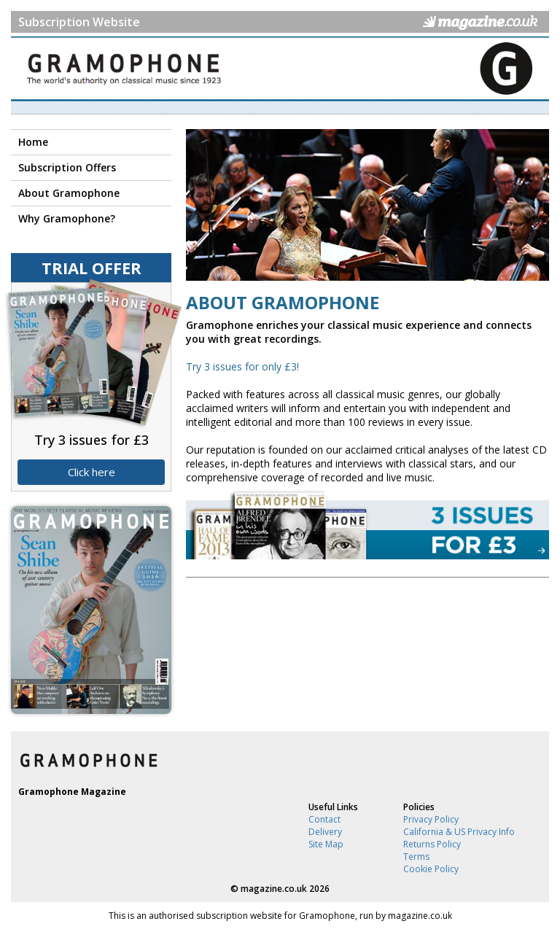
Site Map (326, 844)
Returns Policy (432, 844)
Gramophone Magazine (72, 792)
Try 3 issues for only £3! (242, 366)
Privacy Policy (431, 819)
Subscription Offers (67, 167)
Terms (416, 857)
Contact (324, 819)
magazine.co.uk (274, 889)
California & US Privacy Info (459, 832)
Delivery (325, 832)
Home (33, 142)
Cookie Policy (431, 869)
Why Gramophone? (67, 218)
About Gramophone (69, 193)
